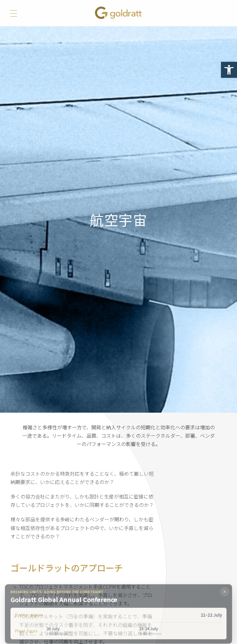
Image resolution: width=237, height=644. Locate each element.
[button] (229, 70)
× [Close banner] (225, 596)
